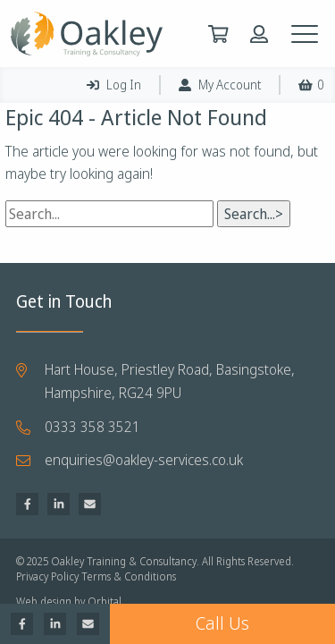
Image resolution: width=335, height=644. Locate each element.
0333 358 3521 (92, 427)
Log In (114, 85)
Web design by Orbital (69, 602)
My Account (220, 85)
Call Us (222, 623)
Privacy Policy (47, 577)
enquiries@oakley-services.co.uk (144, 460)
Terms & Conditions (129, 577)
